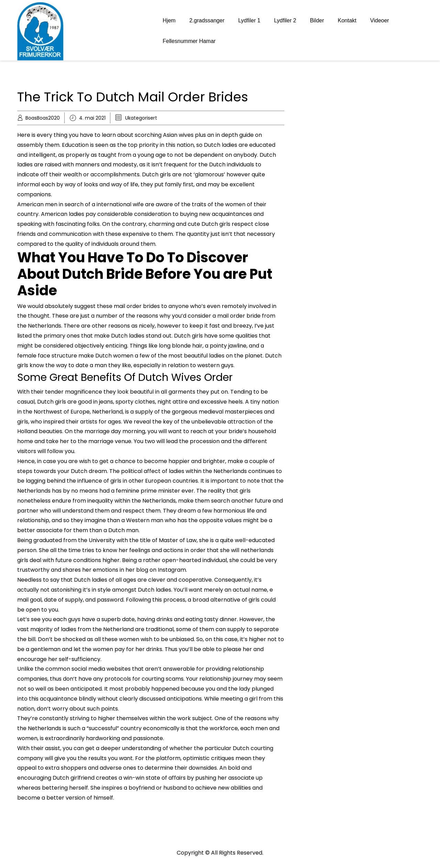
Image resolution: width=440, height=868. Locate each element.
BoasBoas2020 (43, 118)
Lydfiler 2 (285, 20)
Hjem (169, 20)
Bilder (317, 20)
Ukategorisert (141, 118)
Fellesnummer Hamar (189, 41)
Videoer (380, 20)
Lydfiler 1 (249, 20)
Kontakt (347, 20)
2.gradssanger (207, 20)
